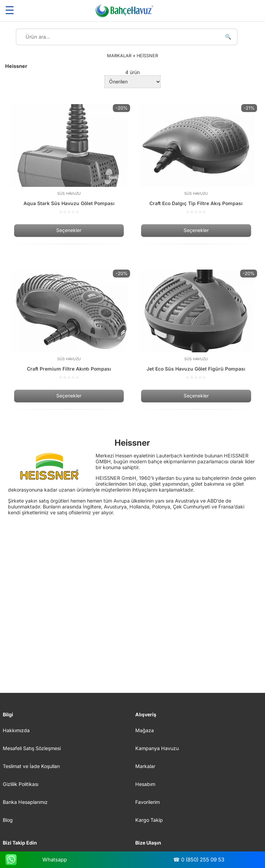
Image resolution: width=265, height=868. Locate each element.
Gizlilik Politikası (21, 784)
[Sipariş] (132, 82)
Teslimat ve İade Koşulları (31, 766)
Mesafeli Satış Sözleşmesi (32, 748)
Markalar (145, 766)
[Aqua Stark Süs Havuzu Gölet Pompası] (69, 159)
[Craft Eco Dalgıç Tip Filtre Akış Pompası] (196, 159)
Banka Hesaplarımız (25, 802)
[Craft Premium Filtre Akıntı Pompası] (69, 325)
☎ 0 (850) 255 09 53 (199, 860)
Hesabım (145, 784)
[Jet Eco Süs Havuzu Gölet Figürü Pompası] (196, 325)
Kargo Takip (149, 820)
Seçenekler (69, 231)
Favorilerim (148, 802)
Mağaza (145, 730)
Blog (8, 820)
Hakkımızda (16, 730)
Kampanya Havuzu (157, 748)
